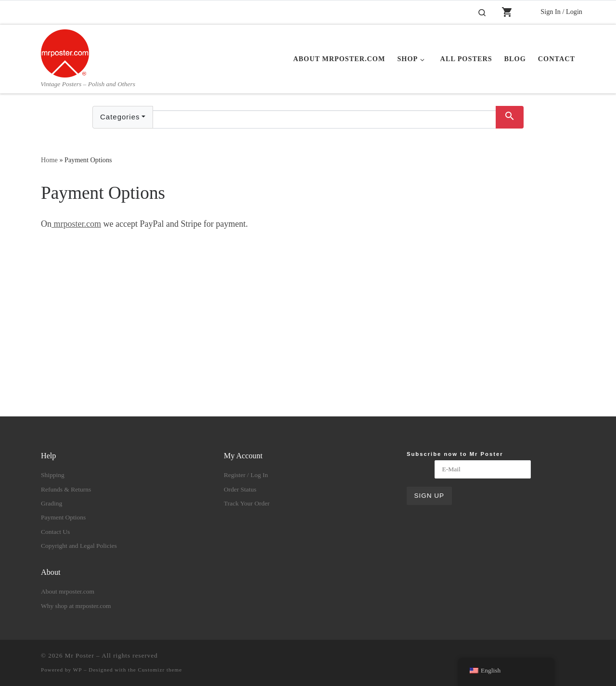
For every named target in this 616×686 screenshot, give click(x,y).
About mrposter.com (68, 591)
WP (77, 670)
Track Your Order (247, 503)
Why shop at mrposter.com (76, 606)
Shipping (53, 475)
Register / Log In (246, 475)
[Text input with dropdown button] (324, 119)
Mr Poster (80, 655)
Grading (51, 503)
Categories (120, 117)
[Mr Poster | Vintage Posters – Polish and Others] (65, 52)
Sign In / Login (561, 12)
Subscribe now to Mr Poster (455, 454)
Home (49, 160)
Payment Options (63, 517)
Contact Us (55, 532)
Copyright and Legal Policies (79, 546)
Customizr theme (160, 670)
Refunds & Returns (66, 489)
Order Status (240, 489)
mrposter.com (76, 224)
